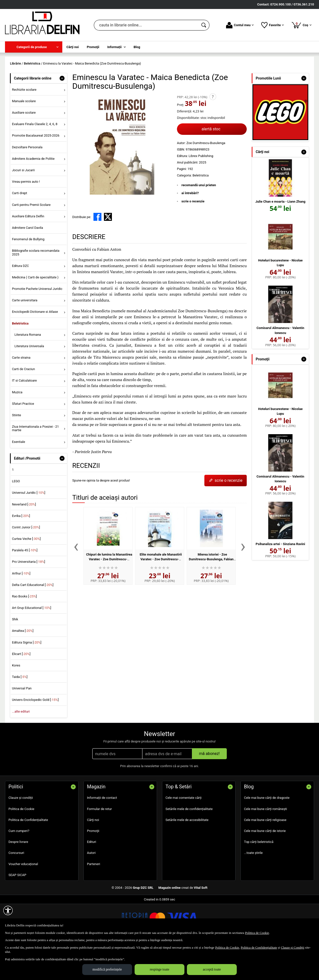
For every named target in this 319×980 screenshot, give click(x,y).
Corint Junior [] (26, 563)
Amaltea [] (23, 667)
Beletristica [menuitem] (20, 359)
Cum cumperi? (19, 867)
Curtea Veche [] (26, 575)
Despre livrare (18, 878)
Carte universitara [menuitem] (25, 336)
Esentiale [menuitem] (19, 478)
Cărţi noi (93, 856)
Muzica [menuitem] (17, 428)
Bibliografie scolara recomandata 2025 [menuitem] (36, 288)
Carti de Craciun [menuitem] (23, 405)
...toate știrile (253, 889)
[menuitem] (34, 47)
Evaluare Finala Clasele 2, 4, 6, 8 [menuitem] (35, 160)
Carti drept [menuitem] (20, 229)
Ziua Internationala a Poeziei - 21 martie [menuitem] (36, 464)
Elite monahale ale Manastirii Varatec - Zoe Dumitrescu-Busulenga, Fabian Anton (161, 595)
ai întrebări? (190, 229)
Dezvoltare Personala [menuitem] (27, 183)
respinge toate (159, 969)
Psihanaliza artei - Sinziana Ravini (280, 580)
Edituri (92, 878)
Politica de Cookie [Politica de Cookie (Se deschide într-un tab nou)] (257, 933)
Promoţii (93, 867)
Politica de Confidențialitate (28, 856)
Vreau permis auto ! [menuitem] (26, 218)
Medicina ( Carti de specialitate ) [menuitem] (35, 313)
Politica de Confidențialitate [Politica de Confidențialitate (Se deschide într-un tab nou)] (259, 947)
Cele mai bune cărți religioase (265, 856)
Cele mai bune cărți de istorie (265, 867)
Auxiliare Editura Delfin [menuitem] (28, 252)
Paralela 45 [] (25, 586)
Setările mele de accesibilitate (187, 856)
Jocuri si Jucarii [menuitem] (23, 206)
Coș (301, 25)
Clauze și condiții (21, 834)
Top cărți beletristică (259, 878)
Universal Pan (22, 724)
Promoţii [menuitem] (93, 47)
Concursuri (16, 889)
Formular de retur (99, 845)
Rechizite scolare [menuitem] (24, 125)
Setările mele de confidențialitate (189, 845)
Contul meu (240, 25)
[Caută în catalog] (204, 25)
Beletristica (200, 211)
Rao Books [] (24, 632)
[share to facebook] (97, 253)
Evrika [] (21, 552)
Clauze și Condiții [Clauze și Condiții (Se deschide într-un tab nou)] (293, 947)
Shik (15, 655)
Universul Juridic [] (29, 529)
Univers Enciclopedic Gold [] (35, 736)
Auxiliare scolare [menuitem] (24, 149)
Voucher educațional (23, 900)
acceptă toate (212, 969)
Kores (16, 701)
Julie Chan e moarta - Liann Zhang (280, 237)
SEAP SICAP (17, 911)
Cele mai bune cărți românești (266, 845)
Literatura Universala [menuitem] (29, 382)
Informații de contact (102, 834)
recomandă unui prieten (199, 221)
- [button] (62, 114)
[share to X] (108, 253)
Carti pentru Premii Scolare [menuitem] (31, 241)
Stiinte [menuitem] (17, 451)
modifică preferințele (107, 969)
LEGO (16, 517)
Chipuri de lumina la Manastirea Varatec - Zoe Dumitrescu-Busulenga (109, 595)
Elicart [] (21, 690)
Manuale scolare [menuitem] (24, 137)
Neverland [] (24, 540)
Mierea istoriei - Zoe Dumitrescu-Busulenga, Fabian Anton (211, 595)
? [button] (213, 133)
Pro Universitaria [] (29, 598)
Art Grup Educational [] (32, 644)
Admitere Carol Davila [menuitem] (28, 264)
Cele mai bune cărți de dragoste (267, 834)
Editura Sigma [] (27, 678)
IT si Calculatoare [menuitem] (24, 417)
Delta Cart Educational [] (33, 621)
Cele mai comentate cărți (184, 834)
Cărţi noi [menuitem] (73, 47)
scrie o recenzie (193, 237)
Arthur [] (21, 609)
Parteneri (94, 900)
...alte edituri (21, 747)
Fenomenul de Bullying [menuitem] (28, 275)
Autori (91, 889)
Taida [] (20, 713)
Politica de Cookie (21, 845)
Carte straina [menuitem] (21, 393)
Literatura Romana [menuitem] (28, 370)
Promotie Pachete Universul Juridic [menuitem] (37, 325)
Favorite (273, 25)
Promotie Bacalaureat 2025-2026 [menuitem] (36, 172)
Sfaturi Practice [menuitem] (23, 440)
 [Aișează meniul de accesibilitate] (8, 910)
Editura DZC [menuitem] (20, 302)
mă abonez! (209, 790)
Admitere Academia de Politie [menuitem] (33, 195)
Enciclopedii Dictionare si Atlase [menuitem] (35, 348)
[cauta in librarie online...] (146, 25)
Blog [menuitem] (137, 47)
